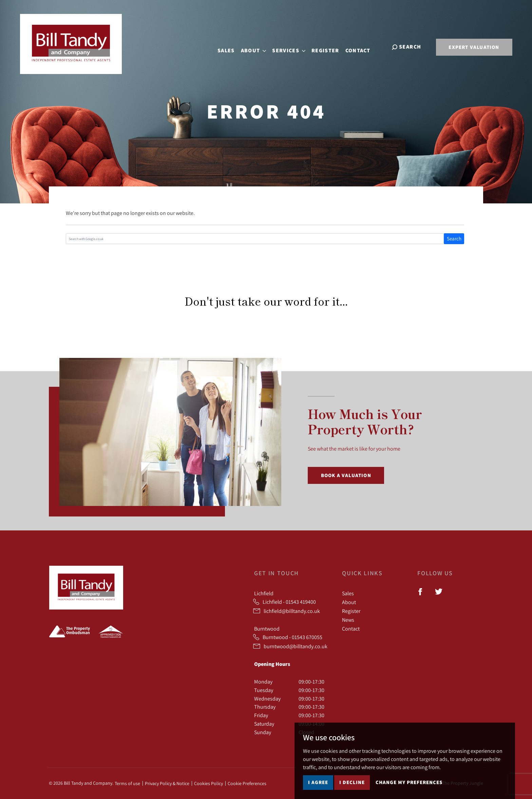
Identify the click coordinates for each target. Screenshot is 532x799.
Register (330, 46)
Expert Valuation (474, 47)
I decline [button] (352, 782)
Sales (232, 46)
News (348, 620)
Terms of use (127, 783)
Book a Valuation (346, 475)
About (349, 602)
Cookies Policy (208, 783)
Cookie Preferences (247, 783)
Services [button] (294, 46)
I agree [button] (318, 782)
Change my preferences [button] (409, 782)
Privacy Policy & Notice (167, 783)
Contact (363, 46)
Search (454, 239)
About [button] (259, 46)
